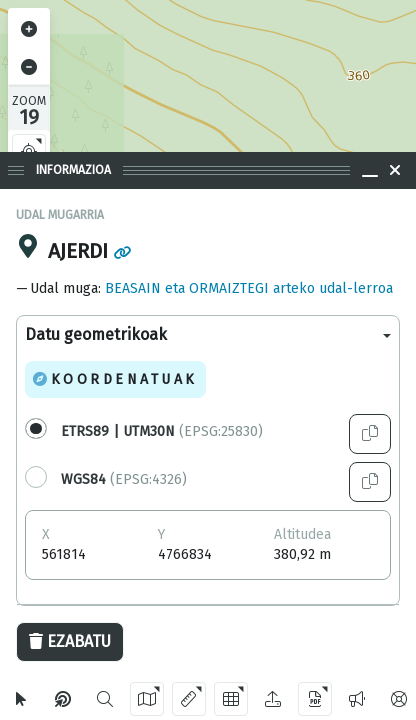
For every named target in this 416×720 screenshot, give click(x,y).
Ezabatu (70, 641)
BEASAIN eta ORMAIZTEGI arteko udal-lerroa (249, 288)
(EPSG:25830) (162, 431)
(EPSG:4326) (124, 479)
